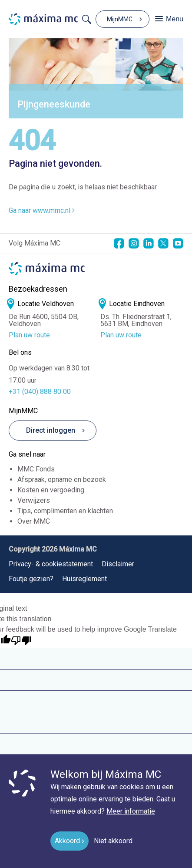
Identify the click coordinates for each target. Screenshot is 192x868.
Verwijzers (34, 500)
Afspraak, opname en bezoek (62, 479)
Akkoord (67, 841)
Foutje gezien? (31, 579)
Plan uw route (29, 335)
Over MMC (34, 521)
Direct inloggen (46, 430)
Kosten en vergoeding (51, 490)
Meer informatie (131, 811)
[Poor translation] (21, 641)
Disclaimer (118, 564)
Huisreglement (84, 579)
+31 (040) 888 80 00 (40, 392)
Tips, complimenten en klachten (65, 511)
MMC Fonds (36, 469)
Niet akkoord (113, 841)
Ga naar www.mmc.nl (42, 210)
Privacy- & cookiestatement (51, 564)
